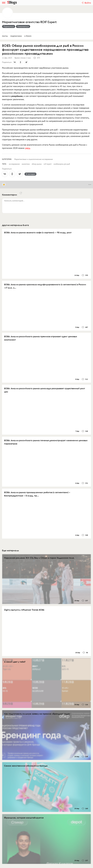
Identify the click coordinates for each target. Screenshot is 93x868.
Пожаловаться (23, 26)
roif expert (48, 164)
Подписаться (9, 26)
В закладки (30, 174)
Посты (5, 36)
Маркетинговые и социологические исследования (34, 159)
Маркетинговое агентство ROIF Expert (29, 22)
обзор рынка (37, 164)
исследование (14, 164)
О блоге (28, 36)
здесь (28, 148)
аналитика (26, 164)
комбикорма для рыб (62, 164)
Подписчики (16, 36)
